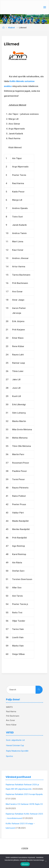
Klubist (11, 28)
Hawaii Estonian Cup (15, 745)
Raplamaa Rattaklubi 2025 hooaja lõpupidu (24, 794)
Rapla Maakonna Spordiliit (17, 751)
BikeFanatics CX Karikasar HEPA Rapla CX (24, 804)
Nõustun (25, 864)
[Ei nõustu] (46, 861)
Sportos (9, 756)
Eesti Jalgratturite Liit (15, 740)
